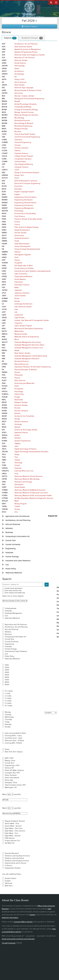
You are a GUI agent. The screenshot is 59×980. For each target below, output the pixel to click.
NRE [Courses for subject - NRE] (3, 359)
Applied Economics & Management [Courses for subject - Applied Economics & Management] (28, 49)
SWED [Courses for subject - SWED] (4, 438)
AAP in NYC (9, 758)
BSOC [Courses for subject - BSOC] (4, 129)
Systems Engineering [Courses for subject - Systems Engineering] (22, 441)
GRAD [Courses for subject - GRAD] (4, 238)
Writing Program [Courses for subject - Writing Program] (20, 504)
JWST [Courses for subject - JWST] (4, 296)
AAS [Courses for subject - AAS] (4, 47)
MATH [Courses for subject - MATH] (4, 331)
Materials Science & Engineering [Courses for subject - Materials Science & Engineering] (27, 337)
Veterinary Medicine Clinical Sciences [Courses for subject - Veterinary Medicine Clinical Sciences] (28, 476)
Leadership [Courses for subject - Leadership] (19, 315)
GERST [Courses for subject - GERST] (4, 233)
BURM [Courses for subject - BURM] (4, 131)
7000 (7, 680)
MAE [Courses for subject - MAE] (4, 329)
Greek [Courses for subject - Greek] (17, 241)
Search (7, 579)
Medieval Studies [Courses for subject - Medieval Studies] (21, 334)
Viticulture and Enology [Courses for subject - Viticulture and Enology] (23, 482)
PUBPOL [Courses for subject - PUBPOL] (5, 394)
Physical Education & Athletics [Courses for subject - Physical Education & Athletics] (26, 370)
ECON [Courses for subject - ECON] (4, 186)
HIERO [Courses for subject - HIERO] (4, 255)
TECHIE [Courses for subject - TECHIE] (5, 452)
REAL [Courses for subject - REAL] (4, 400)
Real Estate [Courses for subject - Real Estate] (19, 400)
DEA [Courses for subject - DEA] (4, 173)
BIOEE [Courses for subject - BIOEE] (4, 110)
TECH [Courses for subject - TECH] (4, 449)
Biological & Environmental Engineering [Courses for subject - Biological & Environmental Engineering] (29, 99)
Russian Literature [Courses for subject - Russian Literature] (21, 411)
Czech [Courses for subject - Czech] (17, 170)
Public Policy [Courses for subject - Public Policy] (19, 394)
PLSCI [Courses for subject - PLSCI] (4, 380)
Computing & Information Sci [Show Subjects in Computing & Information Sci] (18, 536)
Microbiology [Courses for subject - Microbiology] (19, 118)
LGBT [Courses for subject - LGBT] (4, 320)
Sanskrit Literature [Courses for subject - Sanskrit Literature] (21, 422)
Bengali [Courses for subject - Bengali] (17, 101)
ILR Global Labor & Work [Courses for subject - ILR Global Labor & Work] (24, 266)
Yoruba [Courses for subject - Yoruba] (17, 509)
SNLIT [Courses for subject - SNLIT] (4, 422)
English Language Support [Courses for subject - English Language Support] (24, 192)
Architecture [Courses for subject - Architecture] (19, 71)
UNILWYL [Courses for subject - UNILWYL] (5, 471)
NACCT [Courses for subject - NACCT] (5, 342)
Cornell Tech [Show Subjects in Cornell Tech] (11, 540)
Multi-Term (9, 886)
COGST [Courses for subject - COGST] (5, 153)
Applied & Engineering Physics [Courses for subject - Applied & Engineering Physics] (26, 52)
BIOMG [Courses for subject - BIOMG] (5, 115)
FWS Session (10, 838)
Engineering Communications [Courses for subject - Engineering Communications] (25, 197)
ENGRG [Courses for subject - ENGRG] (5, 203)
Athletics (8, 632)
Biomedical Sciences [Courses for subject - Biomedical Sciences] (22, 120)
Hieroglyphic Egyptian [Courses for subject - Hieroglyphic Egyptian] (23, 255)
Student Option (11, 878)
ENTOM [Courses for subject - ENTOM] (5, 211)
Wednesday (9, 717)
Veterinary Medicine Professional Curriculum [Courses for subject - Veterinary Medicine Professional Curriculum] (31, 493)
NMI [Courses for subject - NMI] (3, 356)
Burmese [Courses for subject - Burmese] (18, 131)
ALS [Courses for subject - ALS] (3, 58)
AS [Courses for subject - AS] (3, 82)
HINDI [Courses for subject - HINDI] (4, 257)
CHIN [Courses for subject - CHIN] (4, 145)
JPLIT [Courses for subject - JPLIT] (4, 293)
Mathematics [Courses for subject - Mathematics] (19, 331)
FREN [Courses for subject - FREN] (4, 224)
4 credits (8, 701)
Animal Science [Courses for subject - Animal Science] (20, 63)
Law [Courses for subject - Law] (16, 312)
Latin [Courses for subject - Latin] (16, 309)
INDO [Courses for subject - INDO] (4, 282)
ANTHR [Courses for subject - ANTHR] (5, 66)
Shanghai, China (11, 783)
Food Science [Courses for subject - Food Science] (20, 216)
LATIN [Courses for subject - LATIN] (4, 309)
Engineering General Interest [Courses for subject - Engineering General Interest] (25, 203)
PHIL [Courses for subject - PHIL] (4, 375)
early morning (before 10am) (15, 733)
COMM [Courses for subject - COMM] (5, 162)
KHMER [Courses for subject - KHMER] (5, 298)
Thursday (8, 720)
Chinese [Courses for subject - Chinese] (18, 145)
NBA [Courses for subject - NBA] (4, 345)
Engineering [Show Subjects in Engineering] (11, 549)
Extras (56, 2)
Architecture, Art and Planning (16, 627)
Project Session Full (12, 841)
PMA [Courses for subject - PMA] (4, 383)
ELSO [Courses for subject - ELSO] (4, 192)
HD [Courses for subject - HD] (3, 246)
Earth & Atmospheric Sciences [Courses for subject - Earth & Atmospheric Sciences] (26, 181)
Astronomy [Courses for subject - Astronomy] (19, 93)
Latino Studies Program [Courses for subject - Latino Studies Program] (23, 326)
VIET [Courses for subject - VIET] (4, 484)
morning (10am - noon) (13, 736)
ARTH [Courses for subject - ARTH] (4, 79)
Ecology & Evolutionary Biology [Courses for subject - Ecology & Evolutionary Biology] (26, 110)
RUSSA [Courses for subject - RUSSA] (5, 408)
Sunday (8, 727)
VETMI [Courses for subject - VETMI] (4, 479)
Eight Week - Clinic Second (15, 831)
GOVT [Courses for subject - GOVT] (4, 235)
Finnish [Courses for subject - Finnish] (17, 222)
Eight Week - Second (13, 836)
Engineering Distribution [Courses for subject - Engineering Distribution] (24, 200)
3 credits (8, 698)
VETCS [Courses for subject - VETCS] (5, 476)
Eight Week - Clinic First (14, 828)
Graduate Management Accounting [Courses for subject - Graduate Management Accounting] (28, 342)
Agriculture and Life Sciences (16, 625)
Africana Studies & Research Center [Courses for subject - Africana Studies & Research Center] (28, 90)
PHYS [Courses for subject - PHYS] (4, 378)
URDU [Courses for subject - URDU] (4, 474)
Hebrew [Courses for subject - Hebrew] (17, 252)
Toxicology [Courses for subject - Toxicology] (18, 463)
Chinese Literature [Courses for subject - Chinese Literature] (21, 148)
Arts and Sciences (12, 629)
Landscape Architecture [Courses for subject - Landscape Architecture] (23, 304)
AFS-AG (15, 800)
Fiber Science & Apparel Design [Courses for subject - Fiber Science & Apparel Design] (27, 227)
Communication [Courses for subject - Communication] (20, 162)
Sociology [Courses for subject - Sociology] (18, 424)
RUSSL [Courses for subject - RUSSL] (4, 411)
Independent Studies (13, 868)
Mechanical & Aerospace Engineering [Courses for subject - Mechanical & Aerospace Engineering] (29, 329)
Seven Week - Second (13, 826)
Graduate (8, 611)
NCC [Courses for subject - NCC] (4, 348)
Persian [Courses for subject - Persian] (17, 372)
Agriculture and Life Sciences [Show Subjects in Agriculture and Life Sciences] (17, 516)
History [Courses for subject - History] (17, 260)
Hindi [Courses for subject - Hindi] (16, 257)
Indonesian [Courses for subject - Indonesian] (19, 282)
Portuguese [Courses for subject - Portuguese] (19, 389)
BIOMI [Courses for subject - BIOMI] (4, 118)
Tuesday (8, 715)
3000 (7, 670)
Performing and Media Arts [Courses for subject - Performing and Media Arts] (25, 383)
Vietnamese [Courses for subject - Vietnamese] (19, 484)
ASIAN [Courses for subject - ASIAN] (4, 85)
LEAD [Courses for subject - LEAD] (4, 315)
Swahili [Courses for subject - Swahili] (17, 435)
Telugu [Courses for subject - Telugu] (17, 454)
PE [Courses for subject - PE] (3, 370)
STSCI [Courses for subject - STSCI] (4, 433)
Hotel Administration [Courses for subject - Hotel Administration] (22, 244)
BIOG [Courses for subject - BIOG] (4, 112)
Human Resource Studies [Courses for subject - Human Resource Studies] (24, 268)
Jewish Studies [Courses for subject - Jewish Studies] (20, 296)
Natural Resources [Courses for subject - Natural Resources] (21, 364)
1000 (7, 665)
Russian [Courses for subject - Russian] (17, 408)
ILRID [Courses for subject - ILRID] (4, 271)
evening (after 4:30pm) (13, 743)
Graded (8, 881)
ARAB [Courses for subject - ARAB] (4, 69)
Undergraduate (11, 608)
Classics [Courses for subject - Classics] (18, 151)
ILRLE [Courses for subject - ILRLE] (4, 274)
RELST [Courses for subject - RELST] (4, 402)
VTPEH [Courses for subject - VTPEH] (5, 496)
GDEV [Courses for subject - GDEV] (4, 230)
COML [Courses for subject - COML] (4, 159)
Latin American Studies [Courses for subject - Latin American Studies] (23, 307)
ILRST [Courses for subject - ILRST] (4, 279)
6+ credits (9, 706)
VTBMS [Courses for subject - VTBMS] (5, 490)
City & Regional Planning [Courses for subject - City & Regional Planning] (24, 164)
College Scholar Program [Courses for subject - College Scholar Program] (24, 156)
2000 (7, 668)
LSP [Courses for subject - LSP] (3, 326)
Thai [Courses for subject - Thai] (16, 457)
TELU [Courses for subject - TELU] (4, 454)
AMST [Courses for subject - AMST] (4, 60)
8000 (7, 682)
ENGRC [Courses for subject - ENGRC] (5, 197)
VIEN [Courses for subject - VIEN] (4, 482)
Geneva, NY (9, 768)
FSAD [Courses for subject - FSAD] (4, 227)
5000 (7, 675)
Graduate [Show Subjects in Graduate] (9, 553)
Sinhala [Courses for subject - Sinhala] (17, 419)
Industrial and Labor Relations (16, 651)
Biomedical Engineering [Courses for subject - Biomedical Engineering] (23, 126)
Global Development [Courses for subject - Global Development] (22, 230)
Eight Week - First (11, 833)
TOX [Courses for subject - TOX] (4, 463)
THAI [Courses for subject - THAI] (4, 457)
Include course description (13, 588)
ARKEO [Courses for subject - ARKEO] (5, 74)
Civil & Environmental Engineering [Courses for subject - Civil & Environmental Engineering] (27, 137)
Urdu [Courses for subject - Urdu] (16, 474)
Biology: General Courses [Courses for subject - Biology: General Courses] (24, 112)
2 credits (8, 696)
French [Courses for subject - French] (17, 224)
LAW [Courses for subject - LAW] (4, 312)
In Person (8, 866)
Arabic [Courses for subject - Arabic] (17, 69)
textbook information (10, 918)
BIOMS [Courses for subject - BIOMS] (5, 120)
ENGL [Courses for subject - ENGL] (4, 194)
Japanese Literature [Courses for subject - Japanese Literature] (22, 293)
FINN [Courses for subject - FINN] (4, 222)
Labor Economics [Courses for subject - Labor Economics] (21, 274)
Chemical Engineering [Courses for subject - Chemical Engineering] (23, 142)
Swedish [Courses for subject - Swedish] (18, 438)
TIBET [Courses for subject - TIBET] (4, 460)
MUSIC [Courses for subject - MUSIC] (5, 339)
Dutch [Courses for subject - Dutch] (17, 178)
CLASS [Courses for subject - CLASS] (4, 151)
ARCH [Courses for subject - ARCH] (4, 71)
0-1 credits (9, 691)
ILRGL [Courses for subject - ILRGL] (4, 266)
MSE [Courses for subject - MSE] (4, 337)
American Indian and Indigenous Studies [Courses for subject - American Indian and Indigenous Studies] (30, 55)
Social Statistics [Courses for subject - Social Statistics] (20, 279)
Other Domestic (11, 775)
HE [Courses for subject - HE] (3, 249)
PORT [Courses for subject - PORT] (4, 389)
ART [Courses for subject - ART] (3, 77)
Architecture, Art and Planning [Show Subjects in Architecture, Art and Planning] (18, 520)
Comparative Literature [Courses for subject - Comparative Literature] (23, 159)
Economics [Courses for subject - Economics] (19, 186)
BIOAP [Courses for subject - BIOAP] (4, 104)
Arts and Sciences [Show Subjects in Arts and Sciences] (13, 524)
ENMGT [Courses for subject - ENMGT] (5, 208)
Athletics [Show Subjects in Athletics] (9, 528)
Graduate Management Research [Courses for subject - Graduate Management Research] (27, 359)
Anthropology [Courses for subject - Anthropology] (20, 66)
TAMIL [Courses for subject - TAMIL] (4, 446)
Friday (7, 722)
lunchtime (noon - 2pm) (13, 738)
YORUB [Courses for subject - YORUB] (5, 509)
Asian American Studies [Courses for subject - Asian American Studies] (23, 47)
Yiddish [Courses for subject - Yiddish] (17, 506)
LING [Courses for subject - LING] (4, 323)
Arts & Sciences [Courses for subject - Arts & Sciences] (20, 82)
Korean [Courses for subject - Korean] (17, 301)
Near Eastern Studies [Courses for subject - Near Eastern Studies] (22, 353)
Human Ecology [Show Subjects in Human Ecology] (12, 557)
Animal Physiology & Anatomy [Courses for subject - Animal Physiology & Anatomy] (26, 104)
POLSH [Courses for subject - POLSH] (5, 386)
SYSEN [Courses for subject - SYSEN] (4, 441)
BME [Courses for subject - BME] (4, 126)
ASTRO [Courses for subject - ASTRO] (5, 93)
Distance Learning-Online (14, 858)
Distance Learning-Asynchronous (17, 856)
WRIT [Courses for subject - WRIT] (4, 504)
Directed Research (12, 853)
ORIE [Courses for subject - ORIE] (4, 367)
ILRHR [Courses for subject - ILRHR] (4, 268)
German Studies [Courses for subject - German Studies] (20, 233)
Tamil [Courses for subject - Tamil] (16, 446)
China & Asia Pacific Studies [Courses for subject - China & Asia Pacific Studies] (25, 134)
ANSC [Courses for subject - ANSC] (4, 63)
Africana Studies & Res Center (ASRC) (15, 601)
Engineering (9, 644)
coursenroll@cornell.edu (23, 922)
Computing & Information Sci (16, 637)
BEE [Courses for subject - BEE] (3, 99)
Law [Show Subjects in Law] (7, 565)
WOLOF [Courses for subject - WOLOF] (5, 501)
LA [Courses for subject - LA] (3, 304)
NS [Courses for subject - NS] (3, 361)
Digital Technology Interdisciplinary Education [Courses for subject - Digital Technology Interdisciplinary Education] (31, 452)
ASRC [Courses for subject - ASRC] (4, 90)
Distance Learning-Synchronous (17, 861)
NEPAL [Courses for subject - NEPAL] (4, 350)
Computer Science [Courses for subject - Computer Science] (21, 167)
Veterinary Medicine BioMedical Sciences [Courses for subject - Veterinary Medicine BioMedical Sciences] (30, 490)
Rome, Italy (9, 780)
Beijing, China (10, 761)
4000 (7, 672)
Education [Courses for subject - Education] (18, 189)
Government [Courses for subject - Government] (19, 235)
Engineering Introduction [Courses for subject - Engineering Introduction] (24, 205)
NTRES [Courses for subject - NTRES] (4, 364)
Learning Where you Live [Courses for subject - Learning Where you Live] (24, 471)
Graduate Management (13, 613)
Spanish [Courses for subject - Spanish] (17, 427)
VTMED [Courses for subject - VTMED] (5, 493)
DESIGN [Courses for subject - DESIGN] (5, 175)
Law (6, 616)
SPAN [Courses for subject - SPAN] (4, 427)
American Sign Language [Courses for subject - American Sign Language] (24, 88)
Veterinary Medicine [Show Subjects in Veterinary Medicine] (14, 573)
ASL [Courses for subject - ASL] (3, 88)
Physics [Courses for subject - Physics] (17, 378)
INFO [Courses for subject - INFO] (4, 285)
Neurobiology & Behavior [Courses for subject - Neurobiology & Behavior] (24, 123)
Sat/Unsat (8, 883)
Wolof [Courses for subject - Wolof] (17, 501)
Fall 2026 (29, 21)
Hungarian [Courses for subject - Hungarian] (18, 263)
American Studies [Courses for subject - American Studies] (21, 60)
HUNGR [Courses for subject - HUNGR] (5, 263)
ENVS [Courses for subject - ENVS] (4, 213)
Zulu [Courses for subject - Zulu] (16, 512)
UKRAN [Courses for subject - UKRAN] (5, 468)
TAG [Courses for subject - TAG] (3, 443)
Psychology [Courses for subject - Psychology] (19, 391)
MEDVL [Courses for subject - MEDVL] (5, 334)
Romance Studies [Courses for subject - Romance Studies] (21, 405)
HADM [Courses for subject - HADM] (4, 244)
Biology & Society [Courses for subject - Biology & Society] (21, 129)
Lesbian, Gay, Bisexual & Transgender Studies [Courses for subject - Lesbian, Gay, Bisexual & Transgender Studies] (32, 320)
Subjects (10, 38)
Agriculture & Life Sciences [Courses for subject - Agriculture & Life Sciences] (25, 58)
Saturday (8, 724)
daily (49, 909)
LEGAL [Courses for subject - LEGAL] (4, 318)
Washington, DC (11, 787)
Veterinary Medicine (12, 618)
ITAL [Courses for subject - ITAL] (4, 287)
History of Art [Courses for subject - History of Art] (19, 79)
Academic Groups (32, 38)
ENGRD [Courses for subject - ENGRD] (5, 200)
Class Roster (29, 14)
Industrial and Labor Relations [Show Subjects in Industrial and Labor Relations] (18, 561)
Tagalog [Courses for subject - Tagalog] (17, 443)
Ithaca (7, 749)
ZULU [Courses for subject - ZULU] (4, 512)
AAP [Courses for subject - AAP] (4, 44)
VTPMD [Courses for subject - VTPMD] (5, 498)
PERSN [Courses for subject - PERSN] (5, 372)
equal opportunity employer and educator (18, 939)
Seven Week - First (12, 824)
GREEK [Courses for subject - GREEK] (5, 241)
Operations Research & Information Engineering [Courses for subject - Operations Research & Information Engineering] (33, 367)
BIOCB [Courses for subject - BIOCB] (4, 107)
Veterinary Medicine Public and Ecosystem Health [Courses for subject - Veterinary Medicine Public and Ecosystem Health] (33, 496)
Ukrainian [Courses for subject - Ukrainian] (18, 468)
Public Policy (10, 656)
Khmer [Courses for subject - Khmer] (17, 298)
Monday (8, 712)
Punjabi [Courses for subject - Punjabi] (17, 397)
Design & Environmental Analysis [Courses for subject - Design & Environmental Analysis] (27, 173)
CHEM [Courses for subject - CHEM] (4, 140)
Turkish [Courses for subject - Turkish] (17, 465)
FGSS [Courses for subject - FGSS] (4, 219)
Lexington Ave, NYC (12, 773)
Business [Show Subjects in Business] (9, 532)
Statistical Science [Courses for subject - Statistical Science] (21, 433)
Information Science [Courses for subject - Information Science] (22, 285)
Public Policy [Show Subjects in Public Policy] (11, 569)
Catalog (32, 915)
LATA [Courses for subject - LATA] (4, 307)
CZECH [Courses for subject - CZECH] (5, 170)
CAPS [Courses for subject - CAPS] (4, 134)
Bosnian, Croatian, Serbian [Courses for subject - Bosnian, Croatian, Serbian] (24, 96)
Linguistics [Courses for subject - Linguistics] (18, 323)
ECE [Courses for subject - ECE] (3, 183)
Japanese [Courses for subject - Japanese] (18, 290)
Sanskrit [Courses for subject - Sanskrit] (17, 413)
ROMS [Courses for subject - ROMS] (4, 405)
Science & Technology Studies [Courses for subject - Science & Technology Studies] (26, 430)
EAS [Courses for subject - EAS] (3, 181)
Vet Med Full (10, 843)
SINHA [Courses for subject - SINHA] (4, 419)
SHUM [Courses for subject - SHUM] (4, 416)
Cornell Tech (10, 639)
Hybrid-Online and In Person (16, 863)
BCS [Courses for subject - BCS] (3, 96)
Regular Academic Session (15, 821)
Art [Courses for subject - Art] (16, 77)
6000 (7, 677)
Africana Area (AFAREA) (15, 814)
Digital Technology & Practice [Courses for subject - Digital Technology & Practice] (25, 449)
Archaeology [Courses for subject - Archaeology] (19, 74)
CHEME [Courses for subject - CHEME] (5, 142)
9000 (7, 685)
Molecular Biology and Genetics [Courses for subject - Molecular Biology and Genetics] (26, 115)
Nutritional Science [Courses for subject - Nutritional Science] (22, 361)
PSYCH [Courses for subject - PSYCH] (5, 391)
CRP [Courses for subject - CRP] (4, 164)
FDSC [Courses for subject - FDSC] (4, 216)
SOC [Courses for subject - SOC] (4, 424)
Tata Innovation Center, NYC (15, 785)
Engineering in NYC (12, 765)
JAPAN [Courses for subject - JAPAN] (5, 290)
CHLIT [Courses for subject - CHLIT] (4, 148)
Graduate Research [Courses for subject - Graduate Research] (22, 238)
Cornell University (12, 642)
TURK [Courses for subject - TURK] (4, 465)
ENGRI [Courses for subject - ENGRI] (4, 205)
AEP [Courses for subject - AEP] (3, 52)
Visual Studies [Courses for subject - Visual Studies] (20, 487)
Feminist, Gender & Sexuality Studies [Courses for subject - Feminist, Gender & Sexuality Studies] (28, 219)
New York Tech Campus (14, 752)
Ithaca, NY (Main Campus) (14, 770)
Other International (12, 778)
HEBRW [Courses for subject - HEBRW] (5, 252)
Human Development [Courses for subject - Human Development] (22, 246)
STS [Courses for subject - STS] (3, 430)
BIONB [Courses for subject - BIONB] (4, 123)
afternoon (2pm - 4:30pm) (14, 741)
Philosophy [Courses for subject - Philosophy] (19, 375)
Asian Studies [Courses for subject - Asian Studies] (20, 85)
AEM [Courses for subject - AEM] (4, 49)
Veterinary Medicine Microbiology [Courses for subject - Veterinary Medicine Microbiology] (27, 479)
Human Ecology (11, 649)
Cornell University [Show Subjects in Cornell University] (13, 545)
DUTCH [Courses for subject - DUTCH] (5, 178)
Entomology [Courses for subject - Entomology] (19, 211)
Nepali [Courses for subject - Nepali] (17, 350)
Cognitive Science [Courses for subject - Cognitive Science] (21, 153)
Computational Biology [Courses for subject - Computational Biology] (23, 107)
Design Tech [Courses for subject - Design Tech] (19, 175)
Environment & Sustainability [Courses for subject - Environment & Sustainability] (25, 213)
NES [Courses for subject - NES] (3, 353)
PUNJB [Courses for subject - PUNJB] (5, 397)
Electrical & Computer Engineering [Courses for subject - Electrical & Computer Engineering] (27, 183)
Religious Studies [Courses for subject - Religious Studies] (21, 402)
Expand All (53, 516)
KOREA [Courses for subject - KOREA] (5, 301)
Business (8, 634)
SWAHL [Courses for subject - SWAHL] (5, 435)
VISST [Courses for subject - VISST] (4, 487)
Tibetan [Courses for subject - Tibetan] (17, 460)
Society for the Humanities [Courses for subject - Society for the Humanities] (24, 416)
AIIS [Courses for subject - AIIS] (3, 55)
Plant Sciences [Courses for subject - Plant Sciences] (20, 380)
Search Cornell (51, 2)
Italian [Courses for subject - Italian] (17, 287)
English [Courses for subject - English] (17, 194)
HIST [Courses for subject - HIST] (4, 260)
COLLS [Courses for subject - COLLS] (4, 156)
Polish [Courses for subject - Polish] (17, 386)
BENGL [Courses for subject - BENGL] (5, 101)
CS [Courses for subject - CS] (3, 167)
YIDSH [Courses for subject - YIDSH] (4, 506)
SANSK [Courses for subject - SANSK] (5, 413)
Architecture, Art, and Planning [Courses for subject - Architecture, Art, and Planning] (26, 44)
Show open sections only (13, 591)
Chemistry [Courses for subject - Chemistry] (18, 140)
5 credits (8, 703)
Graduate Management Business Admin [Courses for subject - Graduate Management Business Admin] (29, 345)
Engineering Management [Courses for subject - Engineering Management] (24, 208)
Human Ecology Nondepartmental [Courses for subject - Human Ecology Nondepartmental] (27, 249)
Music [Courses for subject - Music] (17, 339)
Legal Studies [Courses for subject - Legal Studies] (20, 318)
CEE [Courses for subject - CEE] (3, 137)
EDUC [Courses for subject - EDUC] (4, 189)
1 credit (8, 693)
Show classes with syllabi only (15, 593)
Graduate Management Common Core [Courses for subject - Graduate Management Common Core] (29, 348)
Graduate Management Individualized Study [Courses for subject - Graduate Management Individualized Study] (31, 356)
